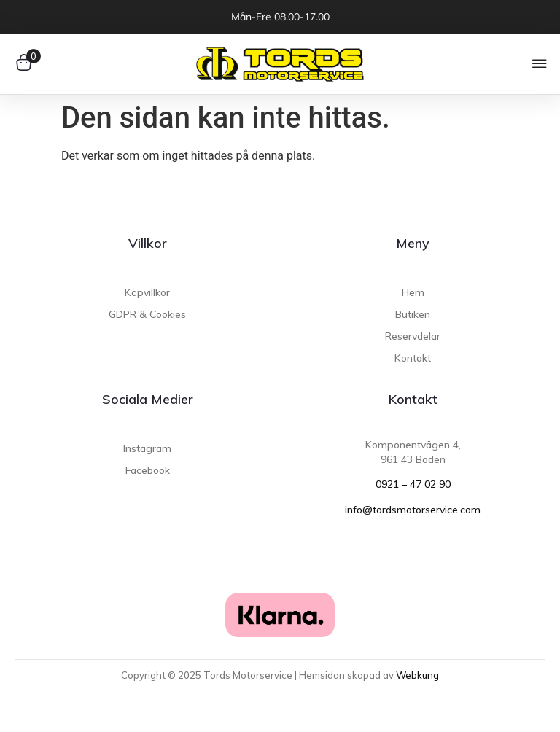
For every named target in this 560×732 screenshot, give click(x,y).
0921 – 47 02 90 (413, 484)
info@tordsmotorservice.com (413, 510)
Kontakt (413, 399)
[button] (540, 65)
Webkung (417, 675)
